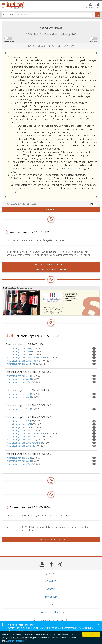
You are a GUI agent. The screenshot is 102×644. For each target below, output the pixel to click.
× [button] (98, 624)
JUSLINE (51, 573)
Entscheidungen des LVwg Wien (21, 446)
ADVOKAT (51, 581)
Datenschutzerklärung (51, 612)
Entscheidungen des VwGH (19, 352)
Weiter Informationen (15, 641)
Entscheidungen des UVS (18, 382)
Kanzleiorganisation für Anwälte (51, 620)
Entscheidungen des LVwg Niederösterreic (26, 358)
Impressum (51, 597)
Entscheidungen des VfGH (18, 355)
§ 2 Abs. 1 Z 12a (73, 168)
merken (51, 209)
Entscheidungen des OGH (18, 348)
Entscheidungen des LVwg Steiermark (24, 361)
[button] (5, 53)
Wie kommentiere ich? (51, 264)
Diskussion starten (51, 539)
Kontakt (51, 589)
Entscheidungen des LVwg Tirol (21, 364)
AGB (51, 604)
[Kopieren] (96, 204)
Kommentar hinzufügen (51, 270)
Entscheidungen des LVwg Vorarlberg (24, 443)
